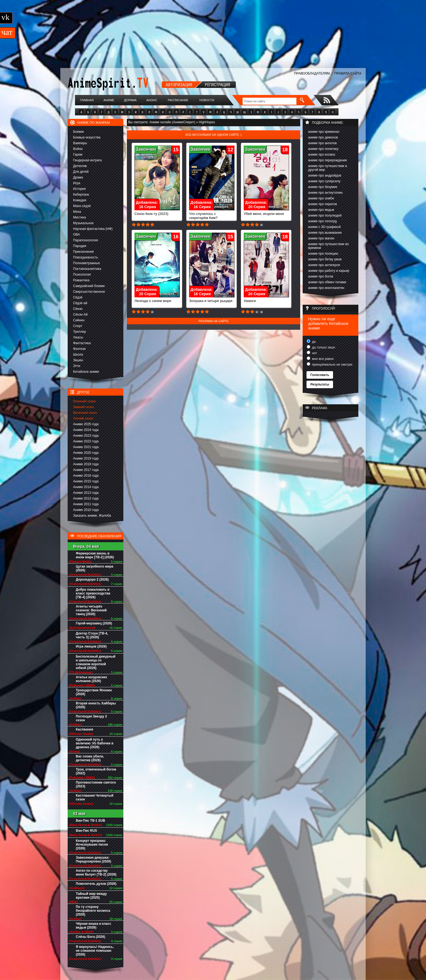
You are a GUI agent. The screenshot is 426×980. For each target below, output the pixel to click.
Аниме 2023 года (86, 436)
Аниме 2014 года (86, 487)
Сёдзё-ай (80, 303)
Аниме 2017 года (86, 470)
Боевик (79, 132)
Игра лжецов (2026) (91, 646)
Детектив (80, 166)
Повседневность (86, 257)
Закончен (146, 149)
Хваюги (266, 299)
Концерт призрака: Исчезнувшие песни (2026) (92, 845)
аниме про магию (321, 238)
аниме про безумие (323, 187)
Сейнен (79, 320)
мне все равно (322, 359)
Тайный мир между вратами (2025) (91, 896)
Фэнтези (79, 349)
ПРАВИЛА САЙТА (348, 73)
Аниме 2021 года (86, 447)
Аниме (109, 100)
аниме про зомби (321, 198)
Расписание (178, 100)
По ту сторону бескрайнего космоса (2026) (93, 911)
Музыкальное (83, 223)
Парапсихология (86, 240)
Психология (82, 275)
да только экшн (323, 347)
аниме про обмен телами (327, 282)
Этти (77, 366)
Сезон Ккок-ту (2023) (157, 212)
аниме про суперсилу (324, 181)
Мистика (79, 217)
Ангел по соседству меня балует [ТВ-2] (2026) (96, 873)
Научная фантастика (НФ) (93, 229)
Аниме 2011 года (86, 504)
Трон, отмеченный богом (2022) (96, 771)
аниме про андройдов (325, 175)
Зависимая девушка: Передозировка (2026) (93, 859)
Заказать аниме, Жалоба (92, 516)
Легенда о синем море (157, 299)
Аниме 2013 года (86, 493)
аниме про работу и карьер (329, 271)
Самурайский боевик (89, 286)
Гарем (78, 155)
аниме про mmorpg (322, 221)
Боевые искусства (87, 137)
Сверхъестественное (89, 292)
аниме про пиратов (322, 204)
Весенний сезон (85, 413)
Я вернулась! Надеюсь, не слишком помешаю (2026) (95, 951)
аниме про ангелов (322, 143)
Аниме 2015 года (86, 481)
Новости (207, 100)
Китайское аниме (86, 372)
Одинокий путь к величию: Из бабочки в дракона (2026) (95, 743)
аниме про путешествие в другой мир (328, 168)
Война (78, 149)
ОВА (76, 235)
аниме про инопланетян (326, 288)
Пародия (80, 246)
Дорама (130, 100)
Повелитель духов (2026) (96, 884)
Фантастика (82, 343)
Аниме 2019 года (86, 458)
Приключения (83, 252)
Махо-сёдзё (82, 206)
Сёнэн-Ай (80, 315)
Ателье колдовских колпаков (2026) (91, 679)
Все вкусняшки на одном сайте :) (213, 135)
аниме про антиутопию (325, 193)
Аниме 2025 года (86, 424)
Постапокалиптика (87, 269)
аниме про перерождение (328, 160)
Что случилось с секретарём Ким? (212, 214)
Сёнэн (78, 309)
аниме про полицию (323, 254)
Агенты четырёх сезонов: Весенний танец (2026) (91, 610)
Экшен (78, 360)
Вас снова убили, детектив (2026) (90, 758)
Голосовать (320, 375)
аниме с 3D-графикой (324, 227)
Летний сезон (83, 418)
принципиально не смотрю (332, 365)
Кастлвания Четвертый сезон (95, 797)
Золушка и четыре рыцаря (212, 299)
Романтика (81, 280)
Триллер (79, 332)
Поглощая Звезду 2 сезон (91, 718)
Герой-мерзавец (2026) (94, 623)
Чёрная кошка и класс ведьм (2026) (93, 926)
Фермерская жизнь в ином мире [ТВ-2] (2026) (95, 555)
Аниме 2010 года (86, 510)
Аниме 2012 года (86, 498)
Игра (77, 183)
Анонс (152, 100)
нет (314, 353)
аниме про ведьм (321, 210)
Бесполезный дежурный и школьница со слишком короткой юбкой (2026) (96, 662)
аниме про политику (323, 149)
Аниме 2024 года (86, 430)
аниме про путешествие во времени (328, 246)
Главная (87, 100)
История (79, 189)
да (313, 342)
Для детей (81, 172)
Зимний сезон (84, 407)
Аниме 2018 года (86, 464)
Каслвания (84, 729)
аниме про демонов (323, 137)
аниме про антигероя (324, 265)
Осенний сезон (84, 401)
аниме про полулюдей (325, 215)
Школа (78, 355)
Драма (78, 177)
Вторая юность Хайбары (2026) (96, 705)
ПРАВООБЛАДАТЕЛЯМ (312, 73)
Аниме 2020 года (86, 453)
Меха (77, 212)
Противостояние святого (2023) (96, 784)
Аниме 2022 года (86, 441)
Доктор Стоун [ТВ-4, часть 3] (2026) (92, 635)
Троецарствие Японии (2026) (94, 692)
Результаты (320, 384)
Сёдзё (78, 297)
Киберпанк (81, 195)
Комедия (80, 200)
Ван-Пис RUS (86, 831)
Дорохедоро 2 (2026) (92, 580)
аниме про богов (321, 276)
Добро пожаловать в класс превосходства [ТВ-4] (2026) (93, 593)
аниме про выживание (325, 233)
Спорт (78, 326)
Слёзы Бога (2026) (90, 937)
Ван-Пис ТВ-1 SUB (90, 821)
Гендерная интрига (87, 160)
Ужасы (78, 337)
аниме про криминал (324, 132)
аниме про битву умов (325, 259)
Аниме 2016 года (86, 476)
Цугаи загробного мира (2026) (95, 568)
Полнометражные (87, 263)
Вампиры (80, 143)
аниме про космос (322, 155)
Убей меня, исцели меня (266, 212)
